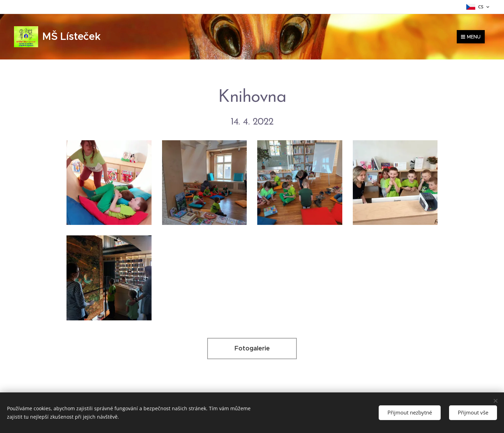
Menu (471, 37)
